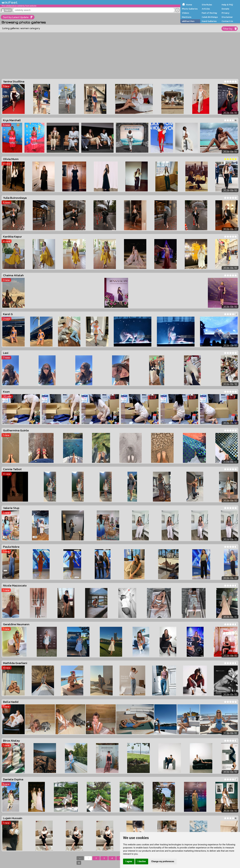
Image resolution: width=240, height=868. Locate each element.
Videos (185, 13)
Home (189, 5)
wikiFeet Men (188, 21)
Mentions (187, 17)
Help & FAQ (227, 5)
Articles (206, 9)
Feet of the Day (209, 13)
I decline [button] (142, 861)
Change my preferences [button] (163, 861)
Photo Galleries (190, 9)
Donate (225, 9)
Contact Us (227, 21)
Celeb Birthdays (210, 17)
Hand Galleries (209, 21)
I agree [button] (129, 861)
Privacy (226, 13)
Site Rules (207, 5)
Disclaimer (227, 17)
